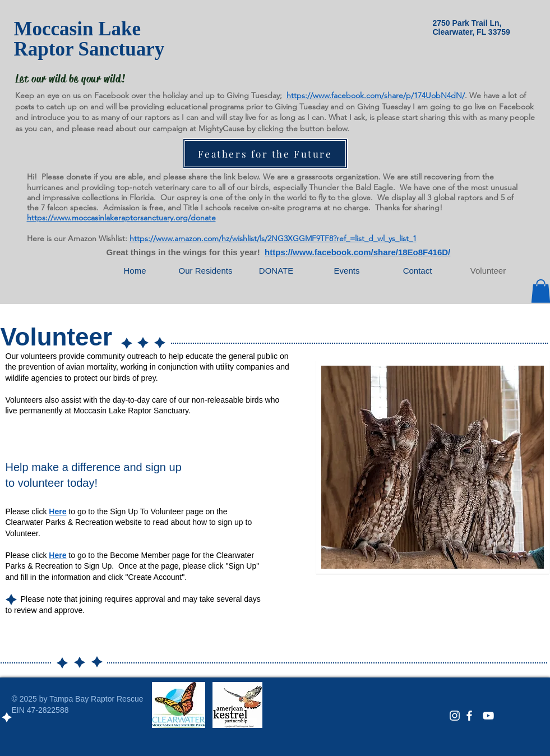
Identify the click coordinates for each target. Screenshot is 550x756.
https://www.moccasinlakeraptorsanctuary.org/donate (121, 218)
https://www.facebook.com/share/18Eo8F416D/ (357, 252)
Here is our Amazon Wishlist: (77, 238)
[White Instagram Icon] (455, 716)
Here (57, 511)
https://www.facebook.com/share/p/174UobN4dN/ (376, 95)
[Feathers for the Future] (265, 154)
